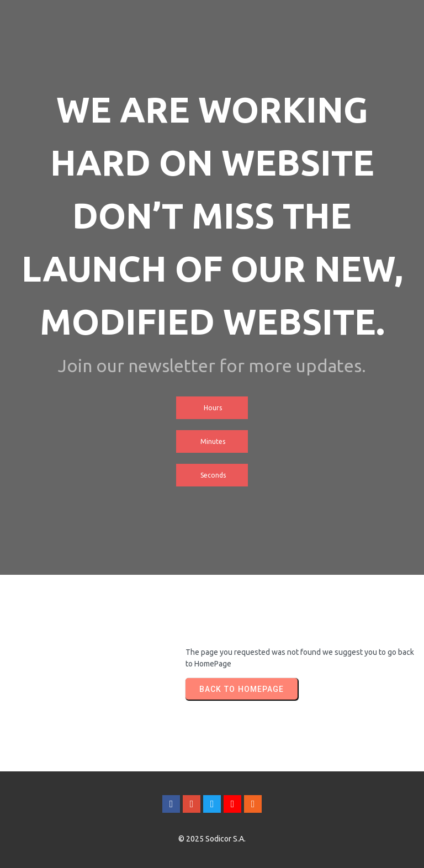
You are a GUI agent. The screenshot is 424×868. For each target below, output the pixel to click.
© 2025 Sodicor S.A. (212, 839)
